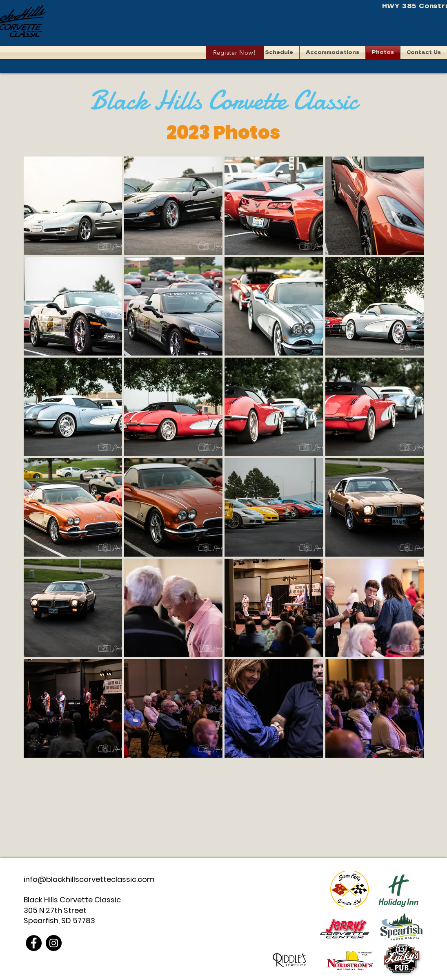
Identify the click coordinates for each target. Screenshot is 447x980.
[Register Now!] (235, 53)
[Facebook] (34, 943)
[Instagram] (54, 943)
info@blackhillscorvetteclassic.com (89, 879)
